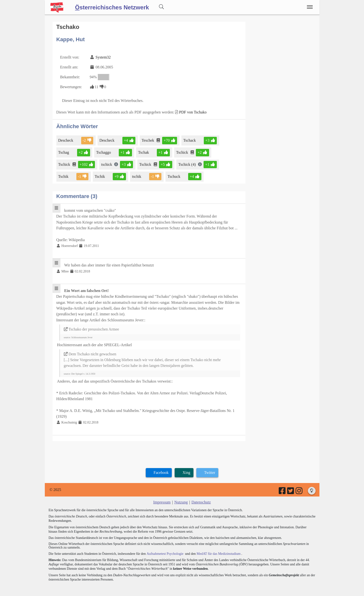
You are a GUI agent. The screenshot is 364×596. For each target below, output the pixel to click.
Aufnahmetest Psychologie (165, 551)
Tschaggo (104, 152)
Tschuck (174, 175)
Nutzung (181, 499)
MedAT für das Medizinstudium (218, 551)
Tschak (144, 152)
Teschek (148, 140)
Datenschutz (201, 499)
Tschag (64, 152)
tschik (137, 175)
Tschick (182, 152)
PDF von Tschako (192, 111)
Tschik (64, 175)
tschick (107, 163)
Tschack (189, 140)
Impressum (162, 499)
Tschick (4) (187, 163)
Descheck (66, 140)
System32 (103, 57)
